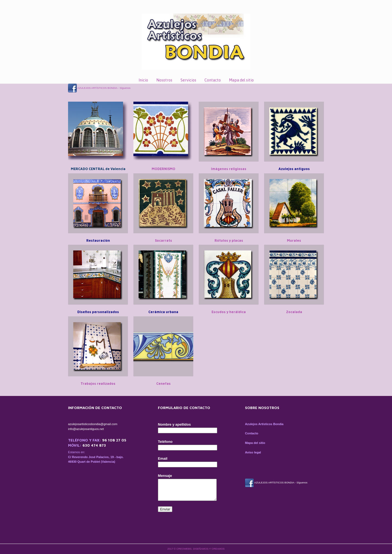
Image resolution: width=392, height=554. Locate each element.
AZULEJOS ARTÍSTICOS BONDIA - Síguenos (99, 88)
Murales (294, 240)
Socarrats (163, 240)
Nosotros (164, 80)
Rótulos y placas (229, 240)
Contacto (213, 80)
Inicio (143, 80)
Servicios (188, 80)
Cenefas (163, 384)
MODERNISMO (163, 169)
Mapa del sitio (241, 80)
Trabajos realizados (98, 384)
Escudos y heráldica (229, 312)
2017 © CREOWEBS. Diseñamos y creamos (196, 549)
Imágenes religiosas (229, 169)
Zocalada (294, 312)
